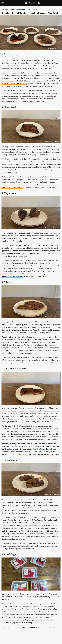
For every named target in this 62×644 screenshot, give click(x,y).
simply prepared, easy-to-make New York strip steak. (39, 454)
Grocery (5, 9)
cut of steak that (38, 594)
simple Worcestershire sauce (12, 276)
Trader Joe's (32, 9)
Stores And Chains (17, 9)
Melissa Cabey (8, 54)
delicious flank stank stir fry (12, 187)
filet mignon (28, 543)
